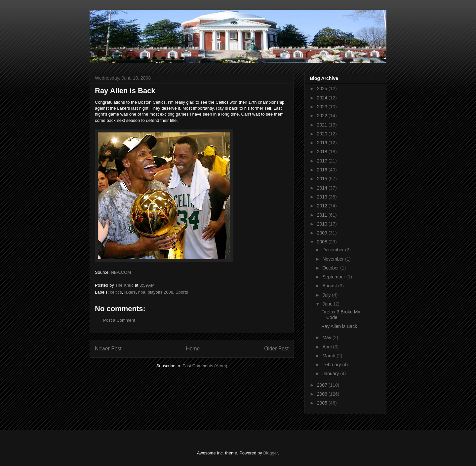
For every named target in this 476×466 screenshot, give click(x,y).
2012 (323, 206)
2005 (323, 403)
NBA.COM (121, 272)
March (329, 356)
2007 (323, 385)
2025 (323, 89)
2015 (323, 179)
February (332, 365)
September (334, 277)
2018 (323, 152)
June (328, 304)
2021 (323, 125)
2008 (323, 242)
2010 (323, 224)
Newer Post (108, 349)
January (331, 374)
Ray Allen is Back (339, 326)
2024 (323, 98)
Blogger (270, 453)
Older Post (276, 349)
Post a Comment (119, 320)
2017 (323, 161)
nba (142, 292)
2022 (323, 116)
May (327, 338)
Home (193, 349)
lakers (130, 292)
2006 (323, 394)
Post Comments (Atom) (205, 366)
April (328, 347)
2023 (323, 107)
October (331, 268)
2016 (323, 170)
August (330, 286)
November (334, 259)
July (327, 295)
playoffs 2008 (160, 292)
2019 (323, 143)
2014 (323, 188)
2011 (323, 215)
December (334, 250)
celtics (116, 292)
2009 (323, 233)
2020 (323, 134)
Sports (182, 292)
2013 (323, 197)
